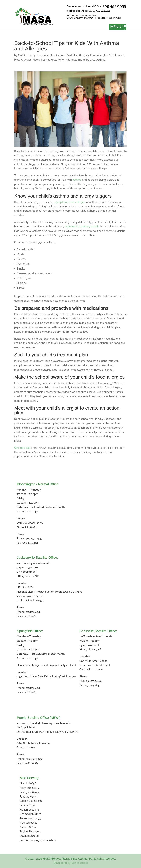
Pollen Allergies (67, 60)
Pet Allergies (49, 60)
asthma (77, 180)
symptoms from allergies (70, 202)
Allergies (49, 55)
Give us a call (22, 448)
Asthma (60, 55)
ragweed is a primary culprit (82, 227)
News (36, 60)
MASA (22, 55)
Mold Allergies (23, 60)
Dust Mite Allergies (78, 55)
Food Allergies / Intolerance (107, 55)
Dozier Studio (80, 863)
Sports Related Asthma (92, 60)
